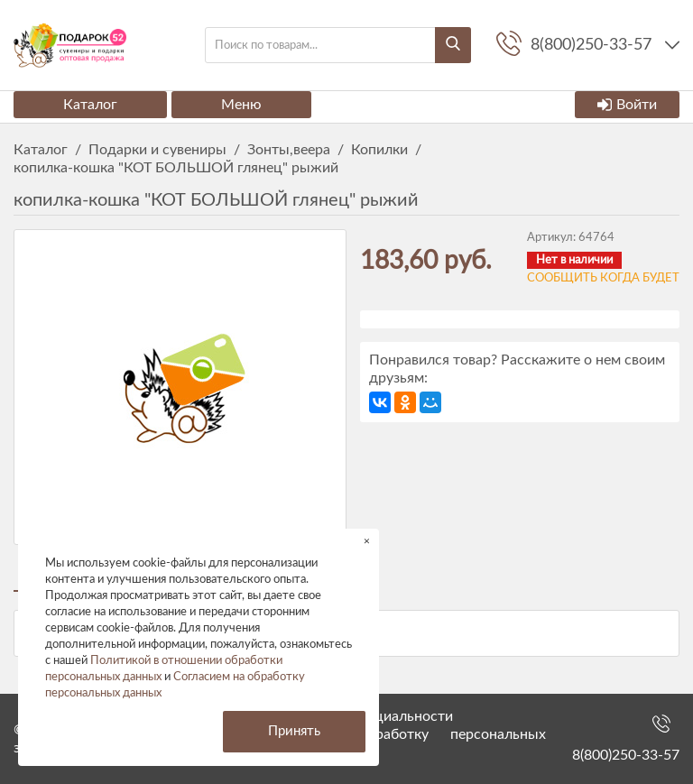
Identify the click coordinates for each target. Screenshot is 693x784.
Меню (241, 105)
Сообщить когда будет (603, 278)
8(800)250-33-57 (626, 755)
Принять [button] (294, 731)
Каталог (90, 105)
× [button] (367, 541)
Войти (627, 105)
